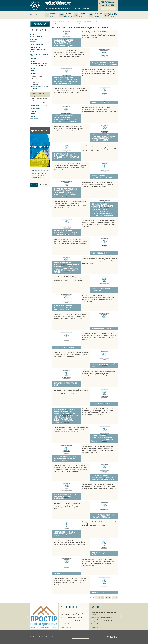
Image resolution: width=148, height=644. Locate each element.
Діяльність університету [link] (38, 45)
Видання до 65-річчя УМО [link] (38, 103)
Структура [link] (33, 42)
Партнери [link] (33, 68)
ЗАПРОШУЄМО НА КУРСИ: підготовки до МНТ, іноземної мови (39, 175)
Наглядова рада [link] (35, 47)
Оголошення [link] (34, 119)
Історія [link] (32, 34)
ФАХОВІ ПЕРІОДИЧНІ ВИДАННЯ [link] (39, 106)
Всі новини (94, 627)
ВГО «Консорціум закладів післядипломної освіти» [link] (38, 65)
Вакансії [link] (32, 114)
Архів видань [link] (35, 84)
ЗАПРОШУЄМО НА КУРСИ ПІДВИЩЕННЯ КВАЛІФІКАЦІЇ (103, 614)
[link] (51, 8)
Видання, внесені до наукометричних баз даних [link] (39, 77)
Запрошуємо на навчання (40, 170)
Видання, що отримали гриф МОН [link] (40, 99)
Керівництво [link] (34, 39)
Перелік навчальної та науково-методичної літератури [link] (38, 95)
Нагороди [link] (33, 59)
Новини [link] (32, 116)
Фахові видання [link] (35, 80)
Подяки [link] (32, 61)
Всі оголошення (66, 627)
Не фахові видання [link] (36, 82)
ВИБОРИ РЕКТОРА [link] (35, 108)
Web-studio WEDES (115, 637)
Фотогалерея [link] (34, 111)
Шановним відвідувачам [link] (38, 91)
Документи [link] (33, 71)
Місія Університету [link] (36, 37)
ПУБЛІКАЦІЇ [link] (33, 73)
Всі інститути (46, 185)
